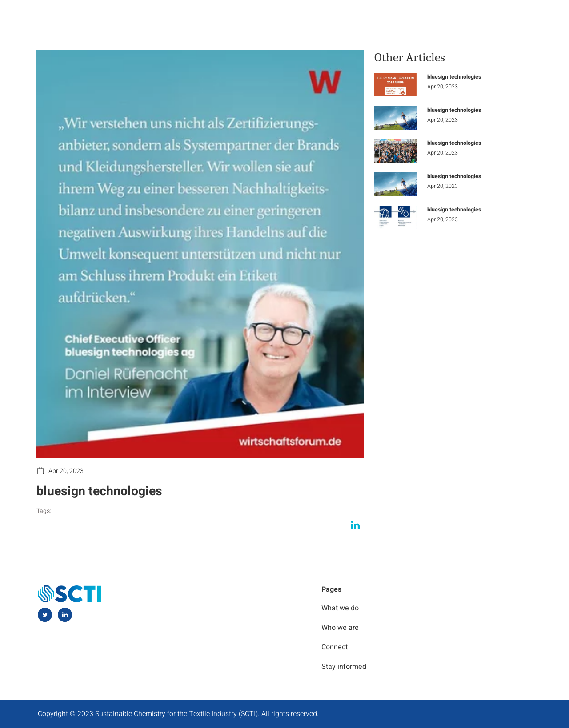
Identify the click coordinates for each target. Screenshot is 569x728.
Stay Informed (425, 17)
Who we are (358, 17)
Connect (486, 17)
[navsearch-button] (524, 18)
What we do (295, 17)
